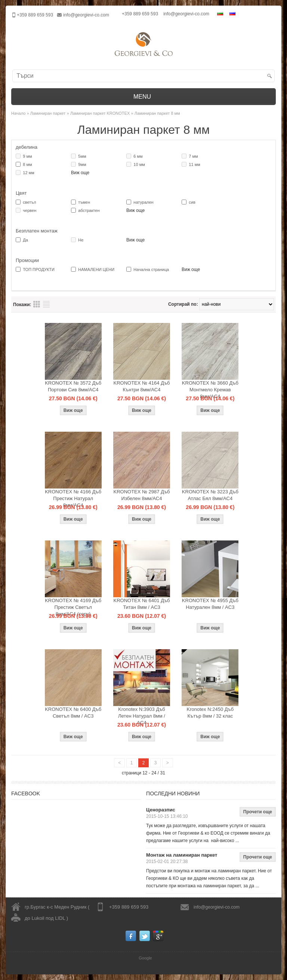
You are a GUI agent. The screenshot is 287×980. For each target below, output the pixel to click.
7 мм (193, 156)
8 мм (27, 164)
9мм (82, 164)
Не (81, 240)
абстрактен (89, 210)
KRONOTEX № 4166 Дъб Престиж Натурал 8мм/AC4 (73, 498)
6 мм (138, 156)
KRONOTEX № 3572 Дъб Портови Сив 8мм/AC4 (73, 386)
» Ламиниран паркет (46, 113)
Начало (18, 113)
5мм (82, 156)
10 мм (139, 164)
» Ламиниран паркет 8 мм (156, 113)
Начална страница (151, 269)
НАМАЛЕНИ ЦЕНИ (96, 269)
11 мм (194, 164)
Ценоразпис (161, 810)
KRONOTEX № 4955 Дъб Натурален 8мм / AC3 (210, 604)
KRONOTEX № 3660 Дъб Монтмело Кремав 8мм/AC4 (210, 390)
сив (192, 202)
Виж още (80, 173)
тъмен (84, 202)
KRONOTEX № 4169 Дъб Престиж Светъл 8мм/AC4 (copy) (73, 607)
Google (145, 958)
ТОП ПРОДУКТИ (39, 269)
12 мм (28, 173)
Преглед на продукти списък (46, 304)
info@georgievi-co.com (86, 15)
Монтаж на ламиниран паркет (182, 855)
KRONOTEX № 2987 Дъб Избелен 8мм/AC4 (141, 495)
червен (30, 210)
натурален (143, 202)
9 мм (27, 156)
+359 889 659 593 (140, 14)
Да (25, 240)
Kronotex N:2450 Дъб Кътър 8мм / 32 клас (210, 713)
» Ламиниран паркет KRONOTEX (98, 113)
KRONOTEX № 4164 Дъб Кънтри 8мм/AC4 (141, 386)
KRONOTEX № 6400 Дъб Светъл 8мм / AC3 (73, 713)
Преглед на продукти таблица (37, 304)
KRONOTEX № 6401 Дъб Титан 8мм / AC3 (141, 604)
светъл (29, 202)
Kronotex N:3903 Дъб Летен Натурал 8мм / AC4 (142, 716)
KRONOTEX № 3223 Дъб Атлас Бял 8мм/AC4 (210, 495)
